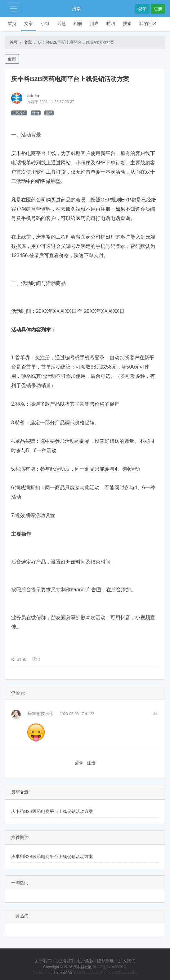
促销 (49, 113)
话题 (61, 24)
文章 (29, 24)
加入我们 (127, 961)
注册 (158, 9)
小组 (45, 24)
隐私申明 (106, 961)
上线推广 (19, 113)
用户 (94, 24)
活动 (36, 113)
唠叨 (111, 24)
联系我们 (64, 961)
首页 (12, 24)
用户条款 (85, 961)
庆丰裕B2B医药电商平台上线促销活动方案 (52, 811)
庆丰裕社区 (83, 967)
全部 (12, 59)
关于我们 (43, 961)
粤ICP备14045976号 (110, 967)
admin (33, 96)
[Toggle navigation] (14, 9)
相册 (78, 24)
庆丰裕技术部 (41, 714)
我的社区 (148, 24)
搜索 (76, 9)
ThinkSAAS (63, 973)
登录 (142, 9)
